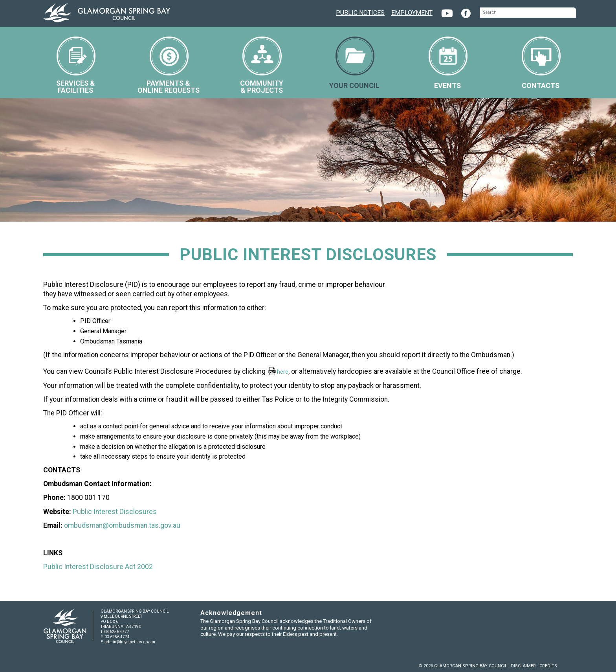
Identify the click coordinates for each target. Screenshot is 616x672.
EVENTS (448, 63)
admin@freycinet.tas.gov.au (130, 642)
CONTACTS (541, 63)
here (283, 372)
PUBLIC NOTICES (360, 12)
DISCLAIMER (523, 666)
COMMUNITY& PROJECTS (262, 65)
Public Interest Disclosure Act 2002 (98, 567)
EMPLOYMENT (412, 12)
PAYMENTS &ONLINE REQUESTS (169, 65)
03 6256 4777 (117, 632)
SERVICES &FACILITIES (76, 65)
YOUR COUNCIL (354, 63)
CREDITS (548, 666)
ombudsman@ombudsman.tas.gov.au (122, 525)
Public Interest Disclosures (115, 512)
